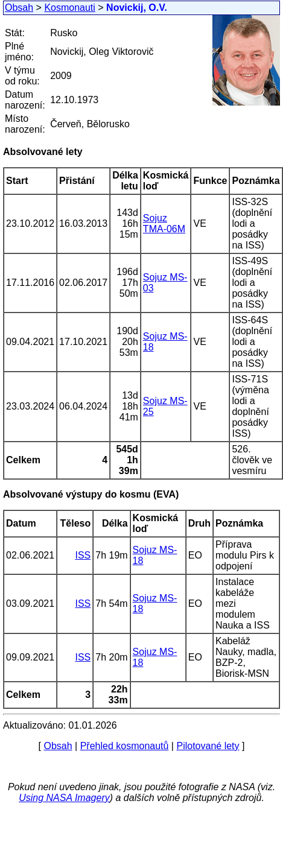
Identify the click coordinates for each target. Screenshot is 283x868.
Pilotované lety (208, 746)
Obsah (19, 8)
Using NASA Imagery (64, 798)
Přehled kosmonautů (125, 746)
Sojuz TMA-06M (164, 223)
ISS (83, 555)
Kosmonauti (70, 8)
